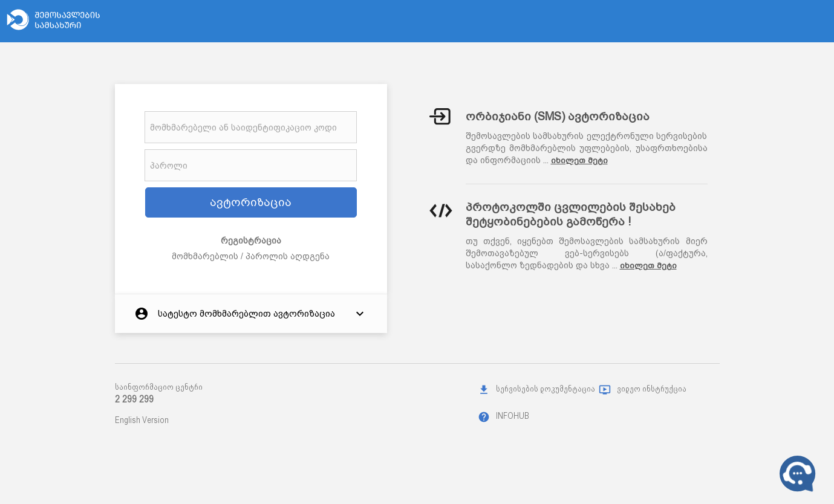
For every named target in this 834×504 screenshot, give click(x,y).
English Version (142, 420)
